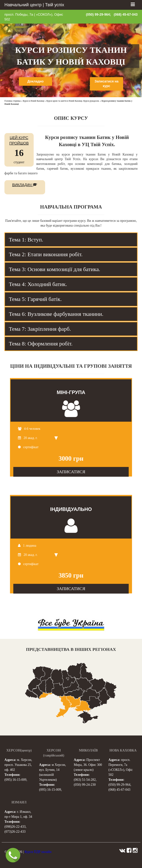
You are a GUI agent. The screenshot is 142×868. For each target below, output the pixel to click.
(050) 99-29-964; (98, 15)
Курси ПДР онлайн (38, 852)
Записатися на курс (106, 84)
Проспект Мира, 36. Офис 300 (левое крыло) (88, 765)
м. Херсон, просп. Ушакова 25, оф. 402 (18, 765)
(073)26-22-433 (15, 832)
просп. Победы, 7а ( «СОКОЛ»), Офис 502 (34, 17)
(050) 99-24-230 (85, 785)
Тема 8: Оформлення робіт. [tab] (41, 344)
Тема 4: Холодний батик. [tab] (38, 284)
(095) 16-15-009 (15, 780)
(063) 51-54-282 (85, 780)
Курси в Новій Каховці (33, 101)
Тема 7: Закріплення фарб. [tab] (40, 329)
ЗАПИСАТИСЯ (71, 472)
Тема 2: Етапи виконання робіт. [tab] (46, 254)
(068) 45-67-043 (126, 15)
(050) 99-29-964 (119, 785)
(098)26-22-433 (15, 827)
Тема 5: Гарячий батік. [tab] (35, 299)
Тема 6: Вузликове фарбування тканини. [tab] (56, 314)
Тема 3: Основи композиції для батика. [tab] (55, 269)
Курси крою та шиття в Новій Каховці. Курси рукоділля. (73, 101)
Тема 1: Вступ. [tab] (26, 240)
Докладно (35, 81)
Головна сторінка (12, 101)
